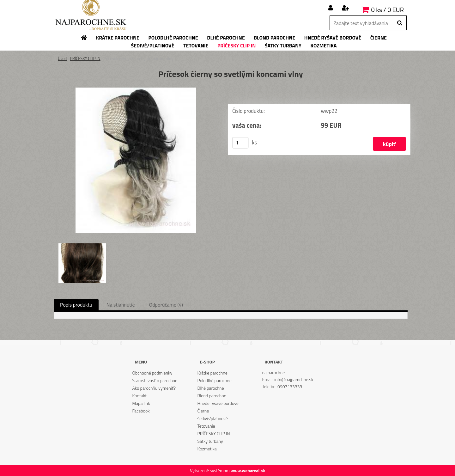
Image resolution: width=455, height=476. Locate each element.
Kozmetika (207, 449)
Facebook (141, 411)
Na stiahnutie (121, 305)
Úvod (62, 58)
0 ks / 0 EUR (388, 10)
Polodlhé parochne (215, 380)
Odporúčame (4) (166, 305)
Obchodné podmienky (152, 373)
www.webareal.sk (248, 470)
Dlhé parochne (211, 388)
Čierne (203, 411)
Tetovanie (206, 426)
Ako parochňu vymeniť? (154, 388)
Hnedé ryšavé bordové (218, 403)
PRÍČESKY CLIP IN (85, 58)
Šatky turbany (210, 441)
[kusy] (240, 143)
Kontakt (139, 396)
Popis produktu (76, 305)
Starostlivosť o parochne (155, 380)
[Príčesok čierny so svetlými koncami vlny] (136, 90)
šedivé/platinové (213, 418)
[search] (400, 23)
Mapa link (141, 403)
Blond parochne (212, 396)
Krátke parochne (212, 373)
